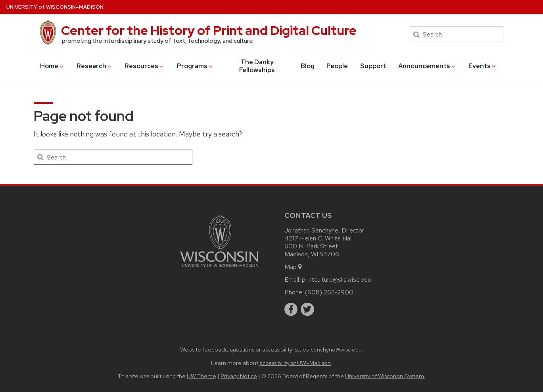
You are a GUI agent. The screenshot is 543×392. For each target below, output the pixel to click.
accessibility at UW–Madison (295, 363)
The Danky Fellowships (257, 66)
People (337, 66)
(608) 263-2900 (329, 292)
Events (483, 66)
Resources (145, 66)
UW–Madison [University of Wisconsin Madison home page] (55, 7)
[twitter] (307, 309)
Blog (308, 66)
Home (52, 66)
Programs (195, 66)
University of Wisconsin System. (385, 376)
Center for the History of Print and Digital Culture (209, 30)
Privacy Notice (239, 376)
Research (95, 66)
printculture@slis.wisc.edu (336, 280)
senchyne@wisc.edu (336, 349)
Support (373, 66)
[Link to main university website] (219, 268)
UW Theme (201, 376)
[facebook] (291, 309)
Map (294, 267)
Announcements (427, 66)
